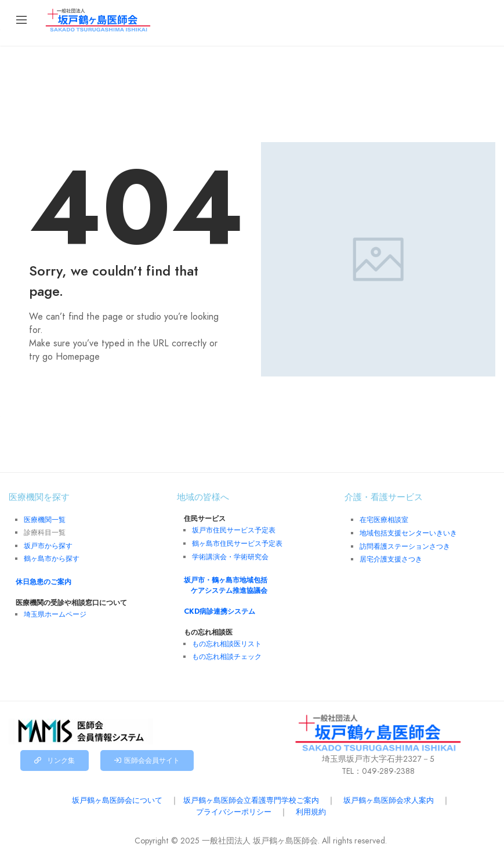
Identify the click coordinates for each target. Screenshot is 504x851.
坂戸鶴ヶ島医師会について (108, 796)
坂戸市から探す (48, 545)
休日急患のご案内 (40, 580)
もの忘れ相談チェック (227, 653)
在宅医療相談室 (384, 519)
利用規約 (314, 807)
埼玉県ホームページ (55, 612)
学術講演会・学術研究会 (230, 555)
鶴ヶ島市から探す (52, 557)
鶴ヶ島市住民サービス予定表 (237, 542)
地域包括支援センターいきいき (408, 532)
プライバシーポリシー (233, 807)
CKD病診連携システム (215, 609)
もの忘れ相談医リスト (227, 640)
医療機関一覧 (45, 519)
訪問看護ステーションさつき (405, 545)
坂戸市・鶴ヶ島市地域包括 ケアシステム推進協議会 (226, 583)
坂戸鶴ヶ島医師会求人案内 (397, 796)
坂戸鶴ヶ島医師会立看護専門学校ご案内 (251, 796)
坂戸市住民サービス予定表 (234, 530)
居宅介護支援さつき (391, 557)
